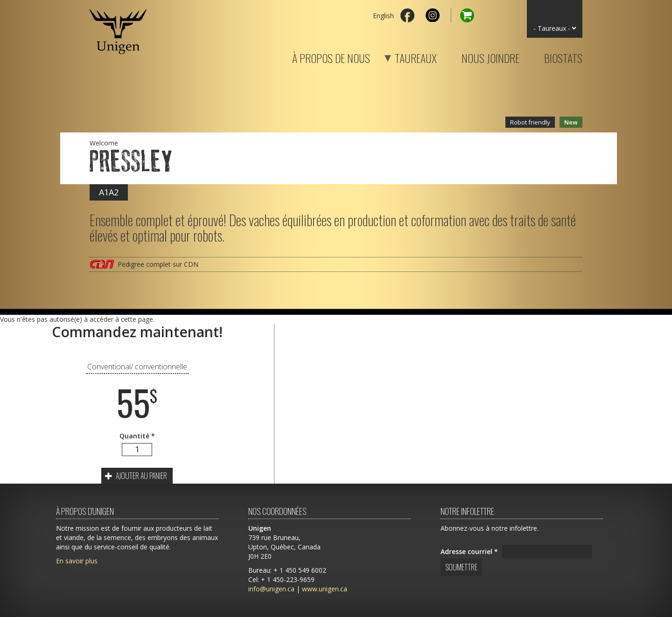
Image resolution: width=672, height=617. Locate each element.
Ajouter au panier (136, 476)
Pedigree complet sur (158, 264)
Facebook (407, 15)
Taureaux (404, 56)
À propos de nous (331, 56)
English (383, 16)
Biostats (563, 56)
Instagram (433, 15)
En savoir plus (77, 561)
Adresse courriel (469, 551)
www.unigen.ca (325, 589)
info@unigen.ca (271, 589)
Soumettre (461, 567)
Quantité (137, 436)
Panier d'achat (462, 15)
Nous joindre (490, 56)
